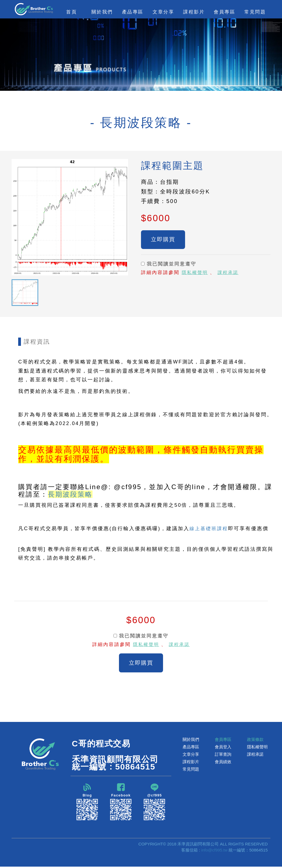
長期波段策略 (70, 494)
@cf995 (154, 803)
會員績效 (223, 762)
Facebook (121, 803)
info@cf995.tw (214, 851)
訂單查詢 (223, 755)
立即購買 (163, 240)
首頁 (71, 12)
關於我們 (191, 740)
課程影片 (191, 762)
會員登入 (223, 748)
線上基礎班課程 (210, 529)
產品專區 (191, 748)
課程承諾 (230, 273)
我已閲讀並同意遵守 (169, 265)
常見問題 (255, 12)
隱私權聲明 (196, 273)
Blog (87, 803)
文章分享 (191, 755)
